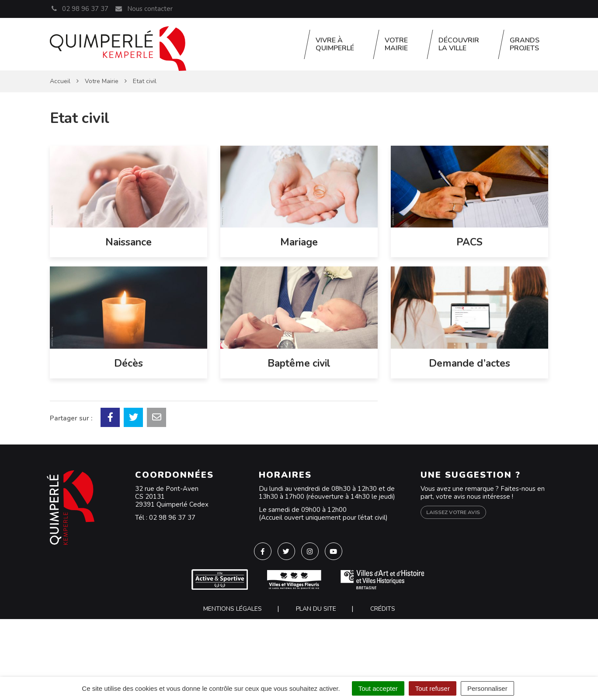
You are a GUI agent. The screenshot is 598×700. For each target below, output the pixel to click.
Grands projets (525, 44)
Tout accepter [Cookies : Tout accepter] (378, 688)
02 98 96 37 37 (172, 518)
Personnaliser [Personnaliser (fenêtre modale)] (487, 688)
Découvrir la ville (459, 44)
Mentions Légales (233, 609)
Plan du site (316, 609)
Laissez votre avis (453, 512)
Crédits (383, 609)
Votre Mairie (396, 44)
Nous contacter (143, 9)
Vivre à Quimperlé (335, 44)
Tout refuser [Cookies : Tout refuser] (433, 688)
